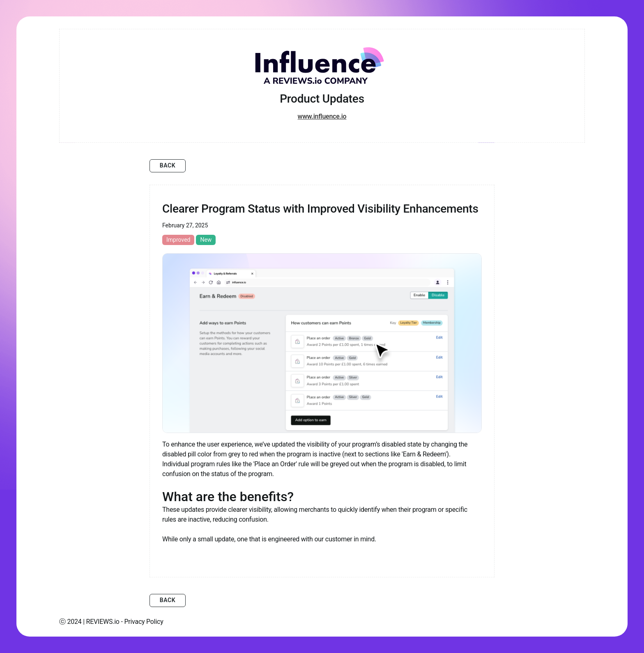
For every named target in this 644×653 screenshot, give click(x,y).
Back (168, 165)
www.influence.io (322, 116)
